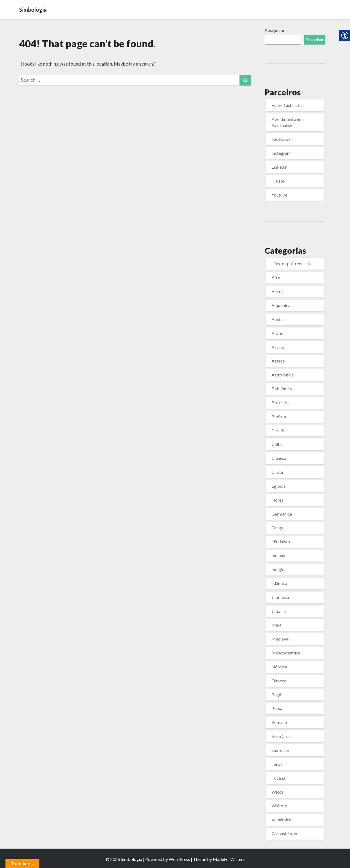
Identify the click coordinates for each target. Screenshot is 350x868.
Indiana (278, 555)
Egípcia (278, 486)
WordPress (179, 859)
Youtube (279, 195)
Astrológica (283, 375)
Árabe (277, 333)
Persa (277, 708)
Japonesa (280, 597)
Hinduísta (281, 541)
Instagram (281, 153)
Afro (276, 277)
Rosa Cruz (281, 736)
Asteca (278, 361)
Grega (277, 527)
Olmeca (279, 681)
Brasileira (281, 403)
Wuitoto (279, 806)
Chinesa (279, 458)
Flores (277, 500)
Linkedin (279, 167)
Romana (279, 722)
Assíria (278, 347)
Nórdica (279, 667)
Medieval (280, 639)
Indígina (279, 569)
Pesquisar (275, 30)
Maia (276, 625)
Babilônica (282, 389)
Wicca (278, 792)
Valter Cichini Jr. (287, 105)
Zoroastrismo (284, 833)
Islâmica (279, 583)
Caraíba (279, 430)
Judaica (279, 611)
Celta (277, 444)
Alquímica (281, 305)
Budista (279, 417)
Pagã (276, 695)
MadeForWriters (229, 859)
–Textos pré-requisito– (293, 263)
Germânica (282, 514)
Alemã (278, 291)
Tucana (278, 778)
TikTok (278, 181)
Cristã (277, 472)
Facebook (281, 139)
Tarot (277, 764)
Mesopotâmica (286, 653)
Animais (279, 319)
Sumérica (280, 750)
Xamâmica (281, 819)
